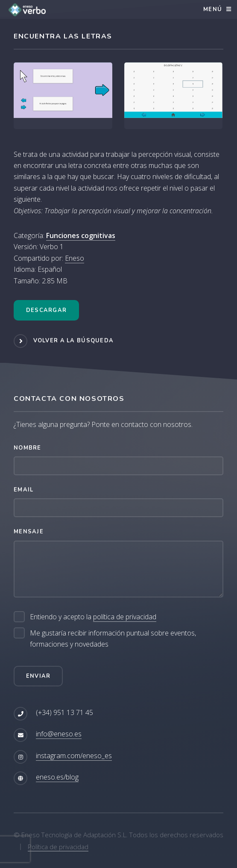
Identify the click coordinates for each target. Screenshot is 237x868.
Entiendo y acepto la (93, 617)
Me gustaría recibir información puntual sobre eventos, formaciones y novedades (113, 638)
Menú (213, 9)
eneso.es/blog (57, 777)
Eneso (75, 258)
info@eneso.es (59, 734)
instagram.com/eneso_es (74, 756)
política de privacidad (125, 617)
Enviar (38, 676)
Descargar (47, 310)
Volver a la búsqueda (74, 341)
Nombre (28, 448)
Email (23, 490)
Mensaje (29, 532)
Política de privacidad (58, 847)
